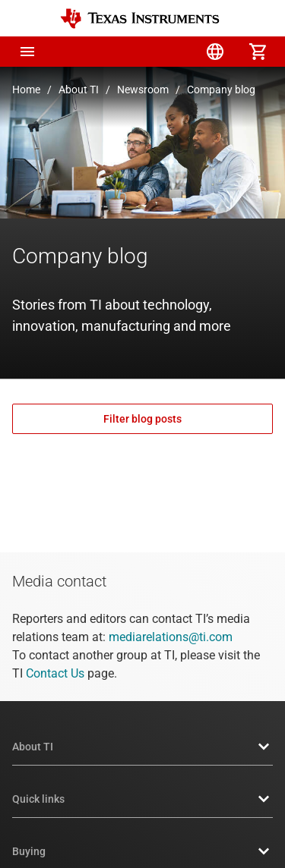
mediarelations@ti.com (171, 637)
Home (26, 90)
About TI (79, 90)
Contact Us (55, 673)
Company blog (221, 90)
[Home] (140, 19)
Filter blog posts (142, 419)
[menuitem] (130, 52)
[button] (27, 52)
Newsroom (143, 90)
